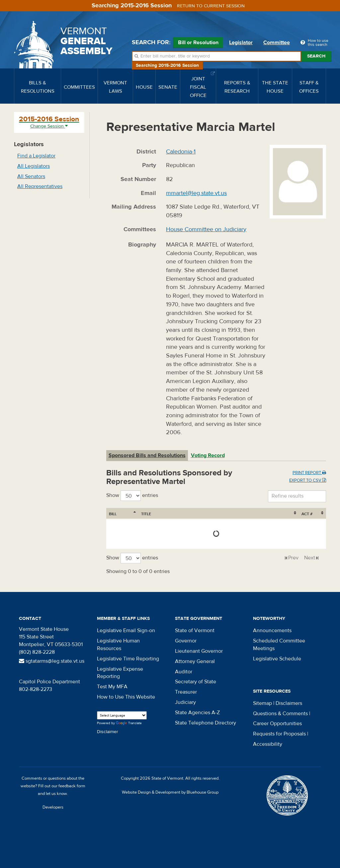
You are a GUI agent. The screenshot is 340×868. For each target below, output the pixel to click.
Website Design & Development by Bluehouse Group (170, 792)
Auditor (184, 672)
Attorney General (195, 661)
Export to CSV (308, 480)
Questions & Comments (280, 714)
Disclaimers (289, 703)
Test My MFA (112, 687)
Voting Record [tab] (208, 455)
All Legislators (34, 166)
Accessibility (268, 744)
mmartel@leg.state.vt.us (196, 193)
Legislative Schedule (277, 659)
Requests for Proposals (279, 734)
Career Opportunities (277, 723)
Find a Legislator (36, 156)
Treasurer (186, 692)
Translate (129, 723)
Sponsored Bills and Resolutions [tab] (147, 455)
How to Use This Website (126, 697)
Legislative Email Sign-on (126, 630)
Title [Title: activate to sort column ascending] (146, 514)
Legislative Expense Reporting (120, 673)
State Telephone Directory (206, 723)
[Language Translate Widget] (122, 715)
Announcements (272, 630)
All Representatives (40, 186)
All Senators (31, 176)
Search (316, 56)
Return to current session (211, 6)
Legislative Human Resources (118, 645)
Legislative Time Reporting (128, 659)
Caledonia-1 (181, 152)
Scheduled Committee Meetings (279, 645)
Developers (53, 807)
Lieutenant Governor (199, 651)
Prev (293, 558)
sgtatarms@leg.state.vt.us (52, 661)
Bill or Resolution (198, 44)
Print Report (309, 473)
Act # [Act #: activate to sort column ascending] (307, 514)
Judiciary (185, 702)
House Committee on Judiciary (206, 229)
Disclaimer (108, 732)
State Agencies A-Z (197, 713)
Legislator (241, 43)
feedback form (72, 786)
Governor (186, 641)
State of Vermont (195, 630)
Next (310, 558)
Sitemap (262, 703)
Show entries (132, 496)
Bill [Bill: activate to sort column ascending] (113, 514)
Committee (277, 43)
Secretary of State (196, 682)
